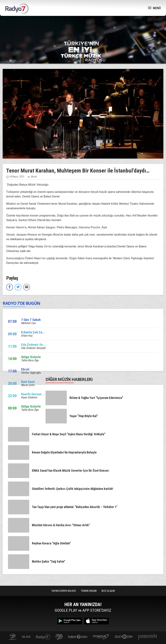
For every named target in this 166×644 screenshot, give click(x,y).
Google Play (70, 621)
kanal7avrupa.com (59, 637)
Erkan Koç (27, 336)
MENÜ (154, 8)
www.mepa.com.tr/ (101, 637)
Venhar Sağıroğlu (31, 373)
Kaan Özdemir (29, 397)
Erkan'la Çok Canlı (33, 332)
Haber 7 (78, 637)
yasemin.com (148, 637)
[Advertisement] (83, 28)
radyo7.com (43, 637)
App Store (96, 621)
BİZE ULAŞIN (108, 591)
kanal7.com (13, 637)
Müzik (34, 177)
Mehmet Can (28, 323)
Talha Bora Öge (30, 360)
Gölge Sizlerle (31, 357)
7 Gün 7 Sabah (31, 320)
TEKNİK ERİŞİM (89, 591)
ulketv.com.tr (26, 637)
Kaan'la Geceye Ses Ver (37, 394)
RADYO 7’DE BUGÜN (21, 303)
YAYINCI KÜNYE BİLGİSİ (64, 591)
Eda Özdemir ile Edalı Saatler (41, 345)
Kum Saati (28, 382)
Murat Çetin (28, 385)
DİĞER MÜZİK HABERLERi (69, 379)
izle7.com (124, 637)
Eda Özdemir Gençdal (33, 348)
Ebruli (25, 369)
